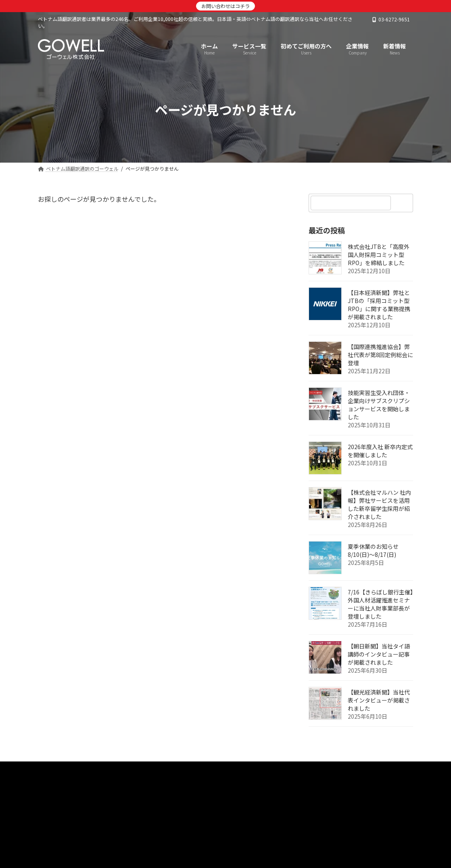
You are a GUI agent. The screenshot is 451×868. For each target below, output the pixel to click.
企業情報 (257, 770)
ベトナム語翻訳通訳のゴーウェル (90, 770)
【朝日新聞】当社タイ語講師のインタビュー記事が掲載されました (379, 654)
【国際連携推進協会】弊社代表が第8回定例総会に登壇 (380, 355)
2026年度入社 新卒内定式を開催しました (380, 451)
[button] (225, 818)
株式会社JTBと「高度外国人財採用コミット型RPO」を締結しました (379, 255)
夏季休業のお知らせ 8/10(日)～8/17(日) (373, 550)
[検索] (403, 203)
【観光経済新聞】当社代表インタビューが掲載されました (379, 700)
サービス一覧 (209, 770)
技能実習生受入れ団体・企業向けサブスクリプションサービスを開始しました (379, 405)
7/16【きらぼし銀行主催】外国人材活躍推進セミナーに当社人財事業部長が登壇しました (380, 604)
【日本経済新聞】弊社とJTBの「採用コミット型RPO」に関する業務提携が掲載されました (379, 305)
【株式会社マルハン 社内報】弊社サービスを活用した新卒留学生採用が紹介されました (379, 504)
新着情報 (162, 770)
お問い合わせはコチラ (225, 6)
